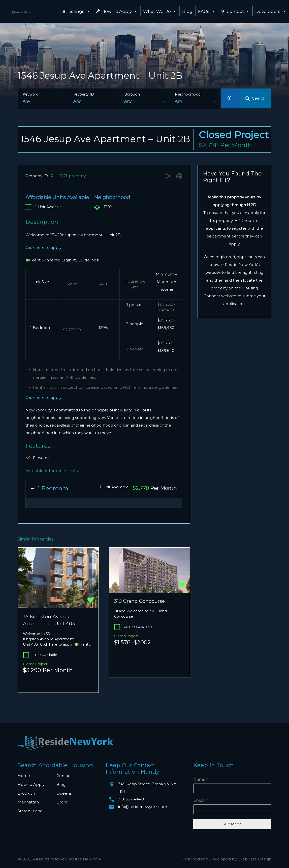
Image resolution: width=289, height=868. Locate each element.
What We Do (160, 11)
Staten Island (30, 811)
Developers (271, 11)
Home (24, 776)
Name (201, 780)
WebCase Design (255, 859)
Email (200, 801)
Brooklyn (26, 793)
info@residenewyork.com (143, 807)
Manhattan (28, 802)
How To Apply (120, 11)
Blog (187, 11)
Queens (64, 793)
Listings (79, 11)
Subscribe (232, 824)
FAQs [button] (207, 11)
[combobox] (144, 101)
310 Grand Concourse (139, 601)
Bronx (62, 802)
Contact (238, 11)
